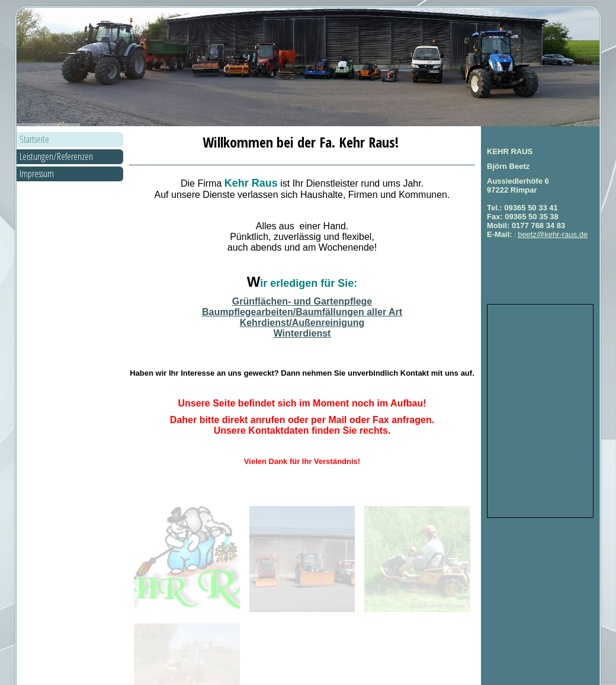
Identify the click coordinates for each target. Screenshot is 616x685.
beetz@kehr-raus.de (553, 234)
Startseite (34, 139)
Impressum (37, 174)
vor (450, 673)
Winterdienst (302, 333)
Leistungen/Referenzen (56, 156)
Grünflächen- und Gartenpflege (302, 301)
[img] (308, 67)
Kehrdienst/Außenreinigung (302, 323)
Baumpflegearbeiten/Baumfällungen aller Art (302, 312)
